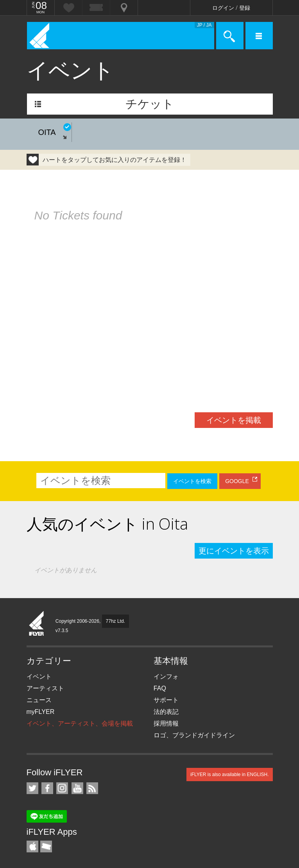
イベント (39, 677)
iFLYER (37, 624)
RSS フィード (92, 788)
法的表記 (166, 712)
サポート (166, 700)
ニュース (39, 700)
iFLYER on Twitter (32, 788)
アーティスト (45, 688)
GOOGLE (237, 481)
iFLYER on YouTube (77, 788)
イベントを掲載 (234, 420)
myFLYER (41, 712)
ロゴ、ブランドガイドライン (194, 735)
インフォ (166, 677)
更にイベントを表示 (234, 551)
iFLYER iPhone (32, 846)
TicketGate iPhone (46, 846)
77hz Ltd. (115, 621)
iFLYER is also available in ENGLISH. (230, 775)
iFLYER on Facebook (47, 788)
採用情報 (166, 723)
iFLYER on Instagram (62, 788)
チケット (150, 104)
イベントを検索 (192, 481)
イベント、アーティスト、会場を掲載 (80, 723)
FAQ (160, 688)
